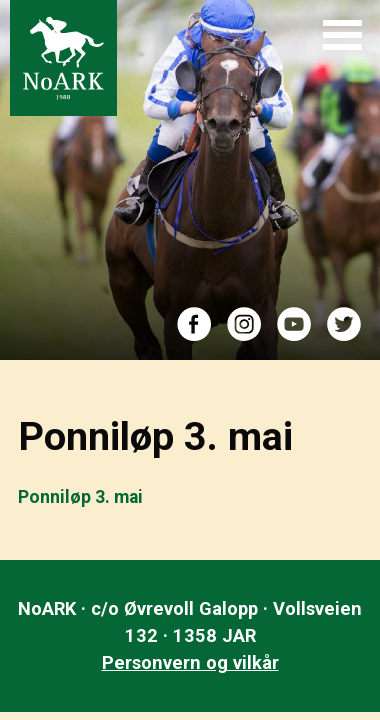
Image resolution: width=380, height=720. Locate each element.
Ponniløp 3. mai (80, 497)
